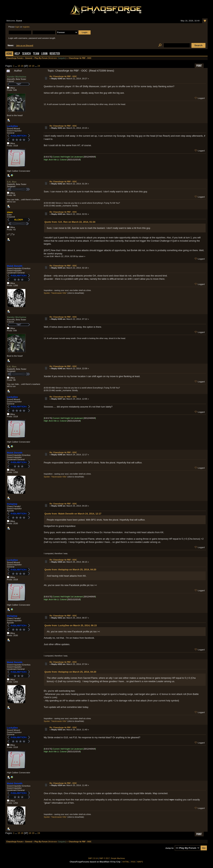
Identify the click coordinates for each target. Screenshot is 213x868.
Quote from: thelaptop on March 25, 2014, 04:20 (70, 570)
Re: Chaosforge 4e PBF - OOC (63, 76)
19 (33, 66)
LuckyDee (12, 126)
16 (22, 66)
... (16, 66)
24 (39, 66)
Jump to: (170, 848)
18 (30, 66)
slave (10, 212)
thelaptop (12, 504)
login (17, 27)
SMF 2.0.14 (93, 858)
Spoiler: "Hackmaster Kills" (55, 293)
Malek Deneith (15, 266)
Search (26, 54)
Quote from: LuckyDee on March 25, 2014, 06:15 (71, 625)
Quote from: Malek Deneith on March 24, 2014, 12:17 (73, 514)
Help (17, 54)
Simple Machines (118, 858)
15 (19, 66)
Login (44, 54)
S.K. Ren (12, 182)
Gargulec (62, 58)
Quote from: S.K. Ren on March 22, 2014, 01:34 (70, 222)
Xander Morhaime (17, 77)
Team (36, 54)
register (26, 27)
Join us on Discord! (25, 46)
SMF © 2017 (104, 858)
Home (9, 54)
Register (55, 54)
